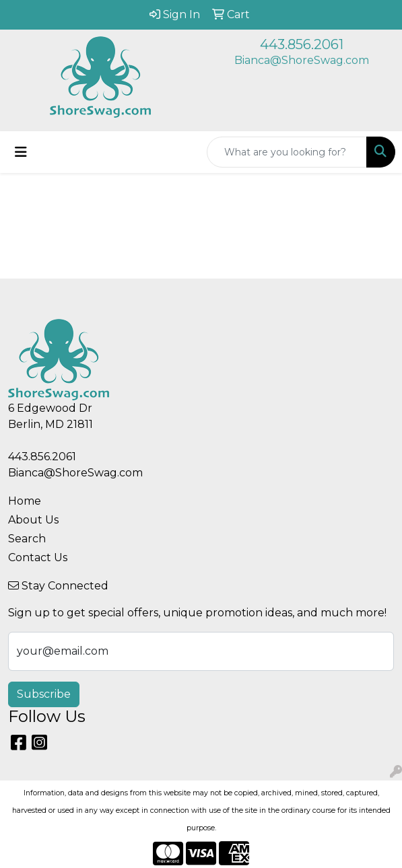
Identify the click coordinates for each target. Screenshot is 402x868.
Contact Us (38, 557)
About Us (33, 520)
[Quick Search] (287, 152)
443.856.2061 (302, 44)
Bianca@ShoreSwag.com (302, 60)
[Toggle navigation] (21, 152)
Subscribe (44, 694)
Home (25, 501)
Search (27, 539)
